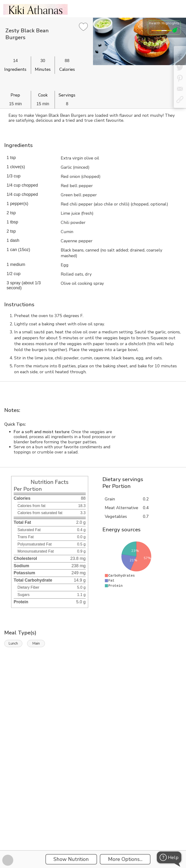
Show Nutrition (71, 859)
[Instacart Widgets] (93, 701)
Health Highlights (164, 23)
